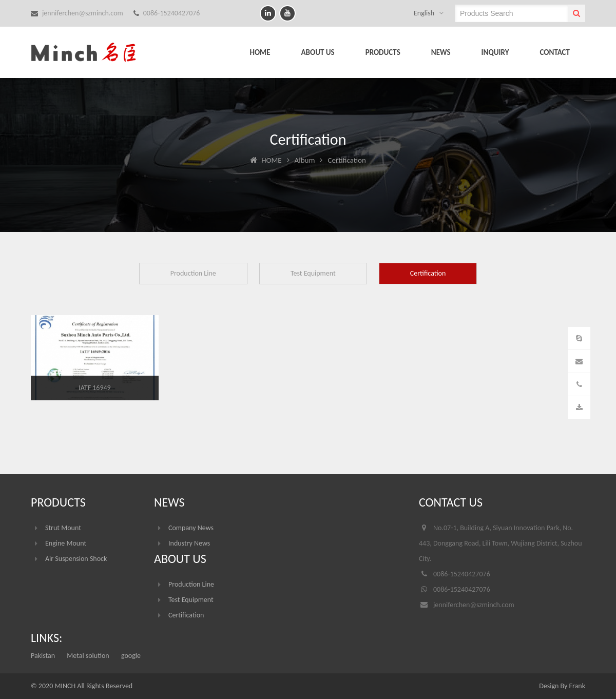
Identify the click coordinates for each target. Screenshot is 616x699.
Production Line (193, 273)
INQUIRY (495, 52)
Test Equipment (313, 273)
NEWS (441, 52)
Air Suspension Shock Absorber (76, 560)
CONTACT (555, 52)
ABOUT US (318, 52)
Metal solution (88, 656)
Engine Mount (66, 543)
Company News (191, 528)
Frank (577, 686)
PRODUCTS (383, 52)
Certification (428, 273)
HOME (260, 52)
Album (305, 160)
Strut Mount (63, 528)
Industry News (189, 543)
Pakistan (43, 656)
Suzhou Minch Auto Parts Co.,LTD (92, 52)
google (131, 656)
